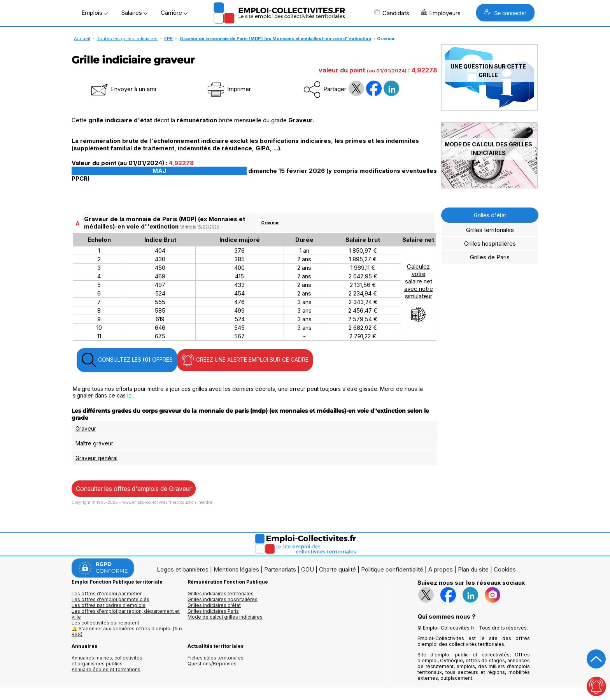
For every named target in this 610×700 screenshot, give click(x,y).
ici (130, 395)
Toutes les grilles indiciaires (127, 39)
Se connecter (505, 13)
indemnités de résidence (215, 148)
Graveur (270, 223)
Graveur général (96, 458)
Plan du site (473, 569)
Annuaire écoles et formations (106, 669)
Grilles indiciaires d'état (214, 605)
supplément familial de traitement (124, 148)
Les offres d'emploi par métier (107, 594)
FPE (168, 39)
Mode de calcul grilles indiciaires (225, 617)
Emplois (95, 13)
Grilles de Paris (490, 257)
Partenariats (280, 569)
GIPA (263, 148)
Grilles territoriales (490, 230)
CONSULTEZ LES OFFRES (127, 360)
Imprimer (229, 89)
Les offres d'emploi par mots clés (110, 599)
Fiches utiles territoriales (216, 658)
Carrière (174, 13)
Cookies (505, 569)
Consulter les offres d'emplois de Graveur (134, 489)
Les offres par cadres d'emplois (109, 605)
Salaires (134, 13)
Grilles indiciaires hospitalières (223, 599)
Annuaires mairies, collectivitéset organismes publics (107, 661)
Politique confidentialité (392, 569)
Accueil (82, 39)
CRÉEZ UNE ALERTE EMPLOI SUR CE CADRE (245, 360)
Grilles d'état (490, 215)
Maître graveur (94, 443)
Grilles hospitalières (490, 244)
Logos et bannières (183, 569)
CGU (308, 569)
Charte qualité (337, 569)
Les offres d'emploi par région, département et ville (126, 614)
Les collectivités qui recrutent (105, 623)
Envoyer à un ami (123, 89)
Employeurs (441, 13)
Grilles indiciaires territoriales (221, 594)
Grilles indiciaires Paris (213, 611)
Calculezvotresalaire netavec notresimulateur (419, 293)
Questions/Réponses (212, 664)
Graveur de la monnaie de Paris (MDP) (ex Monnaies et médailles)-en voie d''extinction (275, 39)
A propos (441, 569)
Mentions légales (236, 569)
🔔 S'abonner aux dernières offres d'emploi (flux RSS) (127, 631)
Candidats (392, 13)
